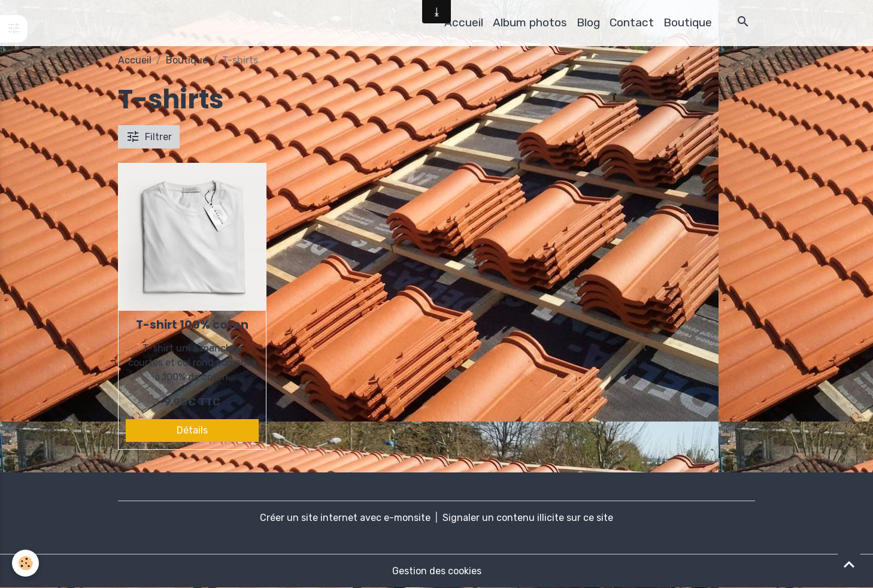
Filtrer (149, 137)
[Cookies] (25, 563)
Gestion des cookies (437, 571)
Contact (632, 22)
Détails (192, 430)
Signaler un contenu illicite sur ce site (528, 518)
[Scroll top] (849, 564)
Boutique (688, 22)
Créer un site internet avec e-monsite (345, 518)
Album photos (530, 22)
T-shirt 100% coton (192, 325)
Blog (588, 22)
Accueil (464, 22)
